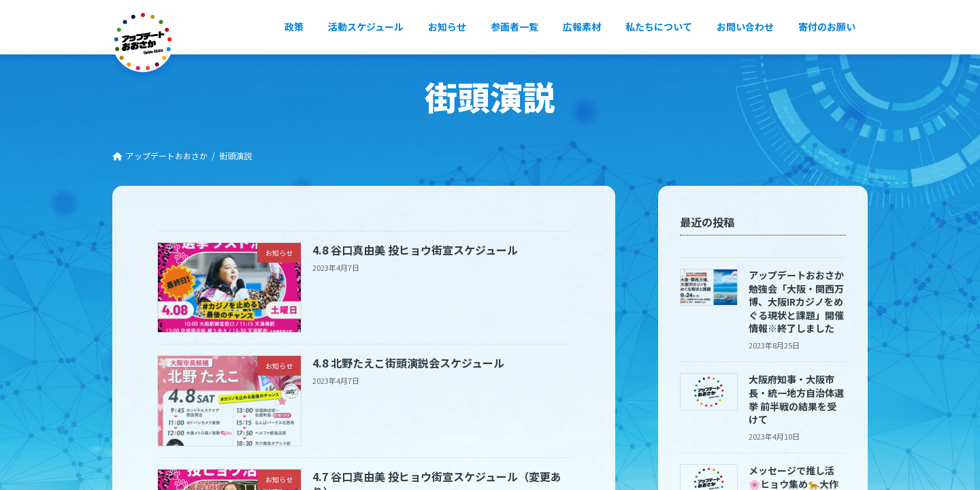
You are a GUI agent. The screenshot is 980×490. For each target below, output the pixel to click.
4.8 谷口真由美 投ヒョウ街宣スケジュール (415, 250)
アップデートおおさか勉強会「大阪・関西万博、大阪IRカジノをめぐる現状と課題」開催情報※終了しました (797, 301)
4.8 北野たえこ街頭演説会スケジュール (408, 363)
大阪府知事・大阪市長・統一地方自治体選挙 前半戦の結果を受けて (797, 399)
